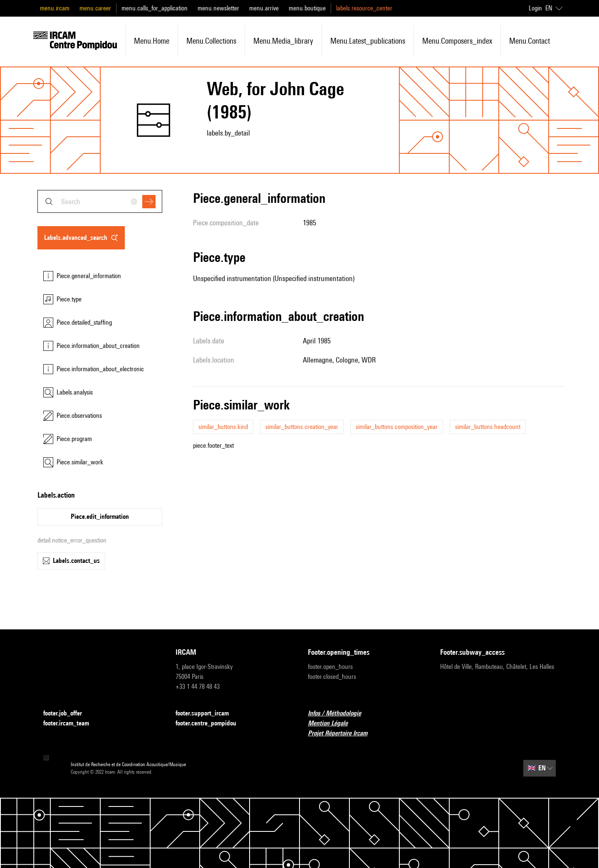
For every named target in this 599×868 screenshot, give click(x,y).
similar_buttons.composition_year (397, 427)
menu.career (95, 8)
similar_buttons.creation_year (302, 427)
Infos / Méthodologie (339, 714)
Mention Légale (333, 724)
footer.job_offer (68, 714)
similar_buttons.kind (223, 427)
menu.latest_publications (368, 41)
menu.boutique (307, 8)
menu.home (152, 41)
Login (535, 8)
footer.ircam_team (71, 724)
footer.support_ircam (207, 714)
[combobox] (100, 201)
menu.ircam (55, 8)
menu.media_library (283, 41)
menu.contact (530, 41)
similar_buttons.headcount (488, 427)
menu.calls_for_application (155, 8)
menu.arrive (264, 8)
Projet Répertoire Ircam (343, 734)
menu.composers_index (457, 41)
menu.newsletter (218, 8)
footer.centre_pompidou (211, 724)
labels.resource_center (364, 8)
